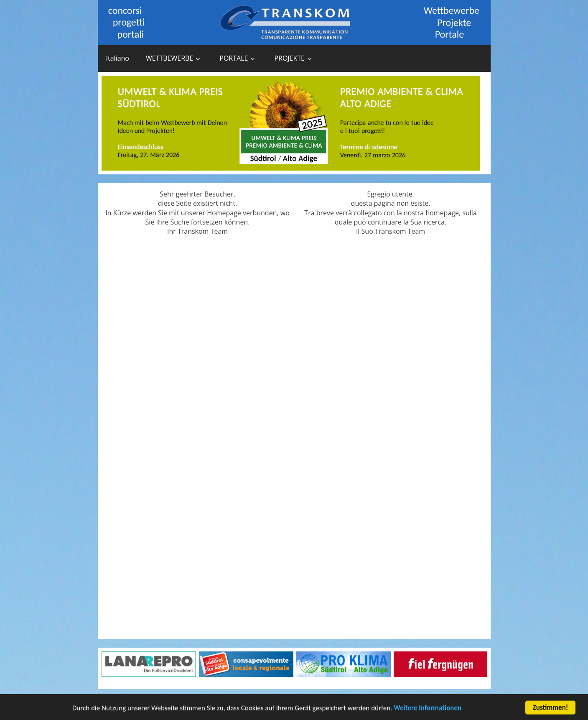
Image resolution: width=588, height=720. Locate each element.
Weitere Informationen (428, 710)
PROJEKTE (289, 58)
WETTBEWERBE (169, 58)
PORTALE (234, 58)
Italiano (118, 58)
